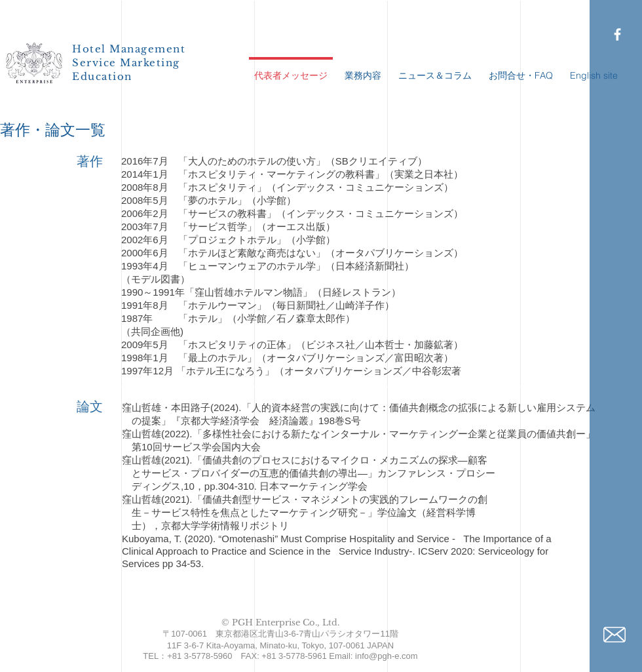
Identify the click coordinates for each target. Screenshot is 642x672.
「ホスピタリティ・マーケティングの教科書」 (281, 174)
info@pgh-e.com (387, 656)
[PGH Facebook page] (617, 34)
